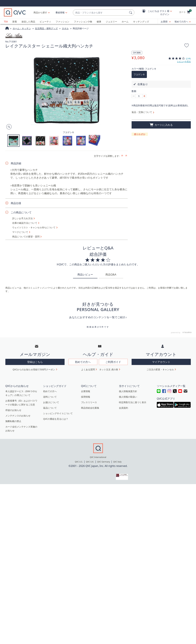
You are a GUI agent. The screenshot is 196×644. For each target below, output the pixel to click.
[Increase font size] (122, 156)
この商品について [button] (21, 212)
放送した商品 (28, 22)
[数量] (139, 96)
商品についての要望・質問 (26, 237)
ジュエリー (111, 22)
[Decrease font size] (126, 156)
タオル (65, 28)
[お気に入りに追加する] (187, 46)
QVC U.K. (90, 462)
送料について (50, 397)
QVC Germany (104, 462)
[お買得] (166, 22)
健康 (99, 22)
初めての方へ (181, 22)
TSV (6, 22)
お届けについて (51, 402)
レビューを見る (184, 62)
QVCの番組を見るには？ (56, 419)
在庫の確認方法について (25, 223)
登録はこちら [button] (35, 362)
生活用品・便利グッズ (46, 28)
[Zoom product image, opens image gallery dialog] (8, 127)
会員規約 (123, 408)
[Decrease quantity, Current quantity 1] (134, 96)
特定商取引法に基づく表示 (133, 402)
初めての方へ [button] (83, 362)
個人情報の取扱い (128, 397)
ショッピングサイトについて (58, 413)
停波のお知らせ (13, 410)
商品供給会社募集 (90, 408)
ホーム (125, 22)
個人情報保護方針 (128, 391)
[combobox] (100, 13)
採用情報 (86, 397)
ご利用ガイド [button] (113, 362)
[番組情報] (60, 13)
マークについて (20, 232)
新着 (15, 22)
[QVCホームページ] (7, 29)
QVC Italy (117, 462)
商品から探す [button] (40, 12)
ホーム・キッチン (22, 28)
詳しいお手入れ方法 (22, 218)
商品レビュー (85, 274)
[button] (155, 13)
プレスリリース (89, 402)
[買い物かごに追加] (161, 125)
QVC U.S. (79, 462)
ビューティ (45, 22)
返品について (50, 408)
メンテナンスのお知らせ (18, 416)
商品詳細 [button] (16, 163)
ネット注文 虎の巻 (109, 369)
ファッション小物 (83, 22)
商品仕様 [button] (16, 203)
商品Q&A (111, 274)
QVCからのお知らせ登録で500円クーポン (34, 369)
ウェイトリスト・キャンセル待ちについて (34, 228)
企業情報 (86, 391)
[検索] (131, 13)
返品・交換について (142, 112)
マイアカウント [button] (161, 362)
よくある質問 (88, 369)
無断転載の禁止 (13, 421)
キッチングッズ (141, 22)
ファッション (62, 22)
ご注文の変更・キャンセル (160, 369)
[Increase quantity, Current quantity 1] (144, 96)
